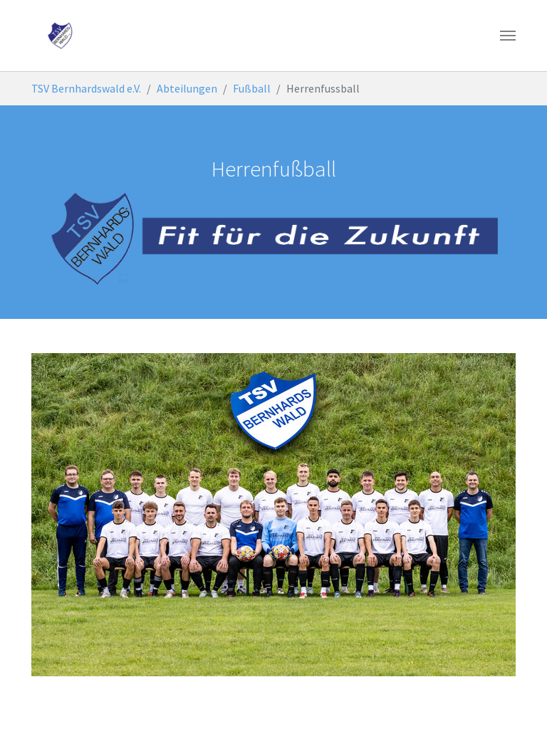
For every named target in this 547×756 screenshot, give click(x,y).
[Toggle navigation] (508, 36)
